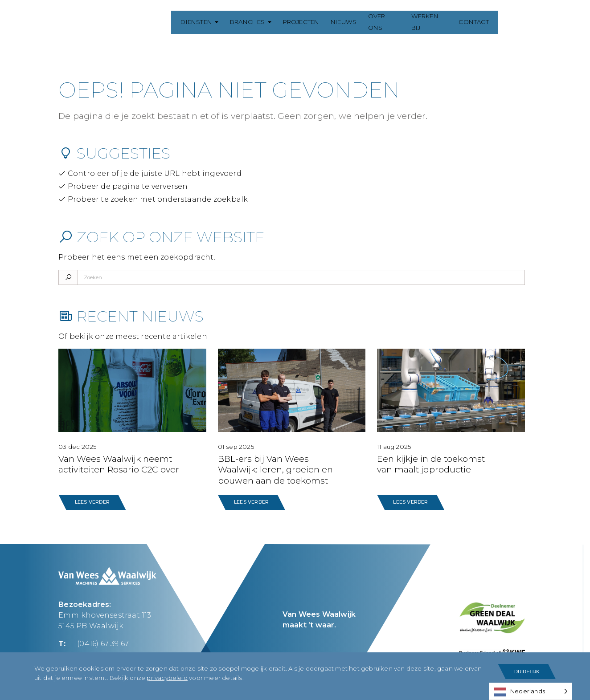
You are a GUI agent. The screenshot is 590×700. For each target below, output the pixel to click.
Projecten (307, 22)
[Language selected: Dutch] (531, 691)
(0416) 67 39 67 (103, 644)
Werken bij (438, 22)
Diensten (203, 22)
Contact (483, 22)
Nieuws (350, 22)
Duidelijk (527, 672)
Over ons (391, 22)
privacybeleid (167, 678)
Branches (254, 22)
